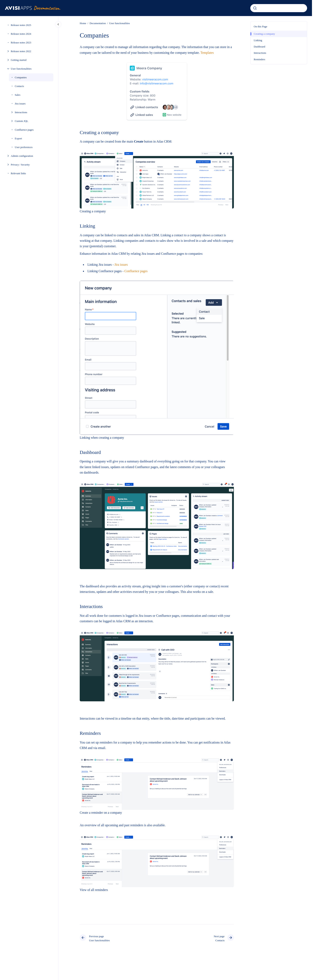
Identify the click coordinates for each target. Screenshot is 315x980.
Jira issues (20, 104)
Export (18, 138)
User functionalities (21, 69)
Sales (18, 95)
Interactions (21, 112)
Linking (258, 40)
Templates (207, 53)
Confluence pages (24, 130)
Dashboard (259, 47)
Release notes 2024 (21, 34)
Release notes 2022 (21, 51)
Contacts (19, 86)
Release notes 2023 (21, 42)
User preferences (24, 147)
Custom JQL (22, 121)
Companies (21, 77)
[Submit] (255, 8)
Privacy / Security (20, 165)
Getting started (19, 60)
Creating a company (264, 34)
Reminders (259, 59)
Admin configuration (22, 156)
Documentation (98, 23)
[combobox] (279, 8)
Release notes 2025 (21, 25)
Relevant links (18, 173)
